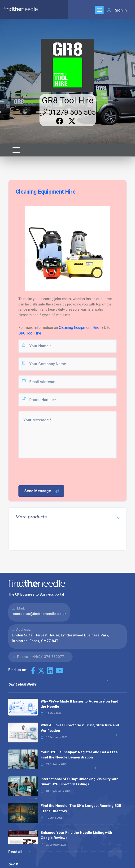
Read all (19, 852)
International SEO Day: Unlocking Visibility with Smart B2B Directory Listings (80, 782)
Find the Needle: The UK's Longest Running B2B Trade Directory (81, 808)
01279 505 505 (68, 112)
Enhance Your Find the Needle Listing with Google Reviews (76, 835)
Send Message (42, 491)
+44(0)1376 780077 (47, 657)
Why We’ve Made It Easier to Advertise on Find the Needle (79, 704)
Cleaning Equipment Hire (79, 328)
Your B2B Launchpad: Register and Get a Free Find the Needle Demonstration (79, 755)
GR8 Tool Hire (68, 101)
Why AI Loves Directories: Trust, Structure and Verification (80, 728)
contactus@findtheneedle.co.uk (40, 614)
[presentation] (54, 471)
